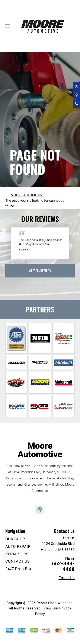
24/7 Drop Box (19, 569)
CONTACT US (17, 561)
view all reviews (40, 270)
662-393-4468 (34, 466)
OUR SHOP (15, 539)
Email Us (67, 578)
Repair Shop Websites (55, 603)
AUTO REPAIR (18, 546)
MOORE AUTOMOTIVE (28, 195)
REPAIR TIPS (17, 554)
